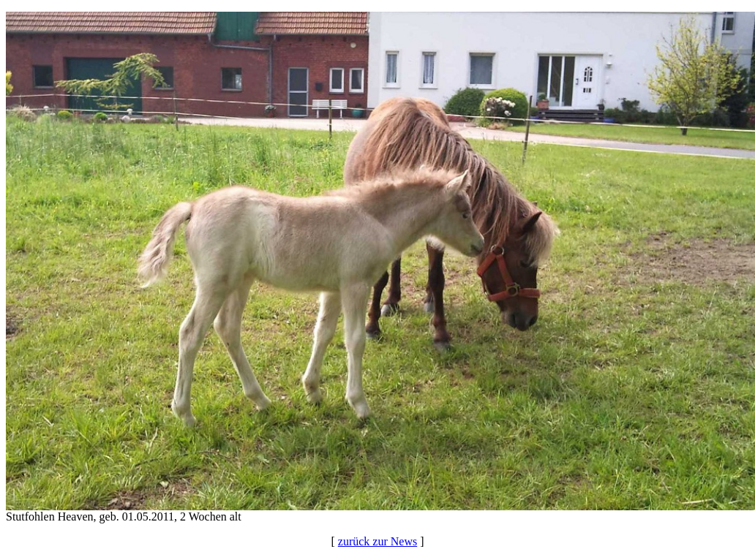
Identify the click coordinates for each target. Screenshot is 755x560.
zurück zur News (377, 541)
